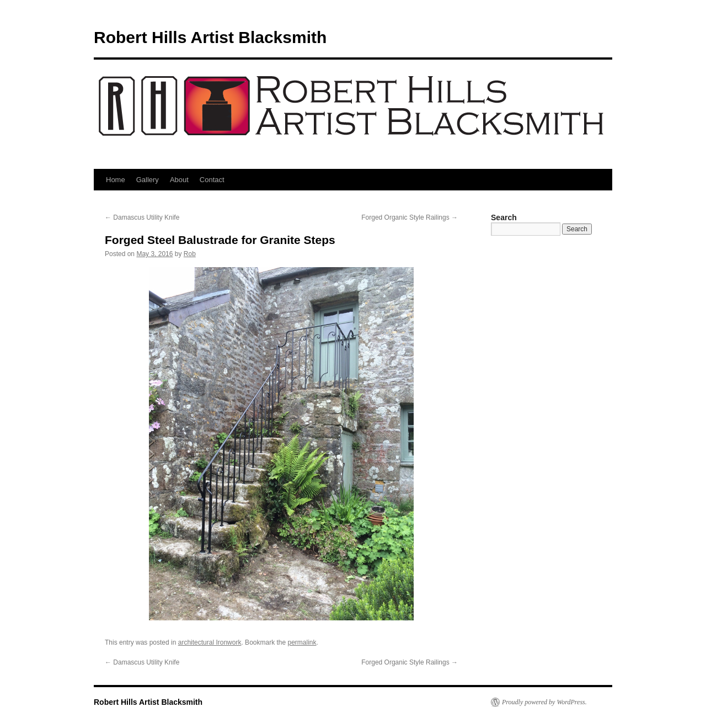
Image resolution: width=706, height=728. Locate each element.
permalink (302, 642)
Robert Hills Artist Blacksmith (210, 37)
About (179, 180)
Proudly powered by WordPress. (544, 702)
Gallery (148, 180)
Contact (212, 180)
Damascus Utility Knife (142, 217)
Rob (190, 254)
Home (116, 180)
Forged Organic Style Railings (410, 217)
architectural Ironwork (210, 642)
